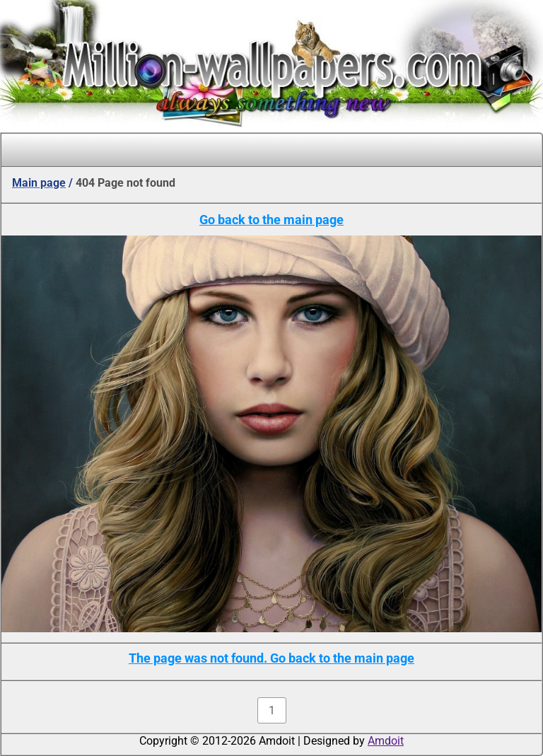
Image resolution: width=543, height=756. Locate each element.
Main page (39, 183)
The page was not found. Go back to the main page (271, 658)
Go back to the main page (271, 220)
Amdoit (386, 741)
